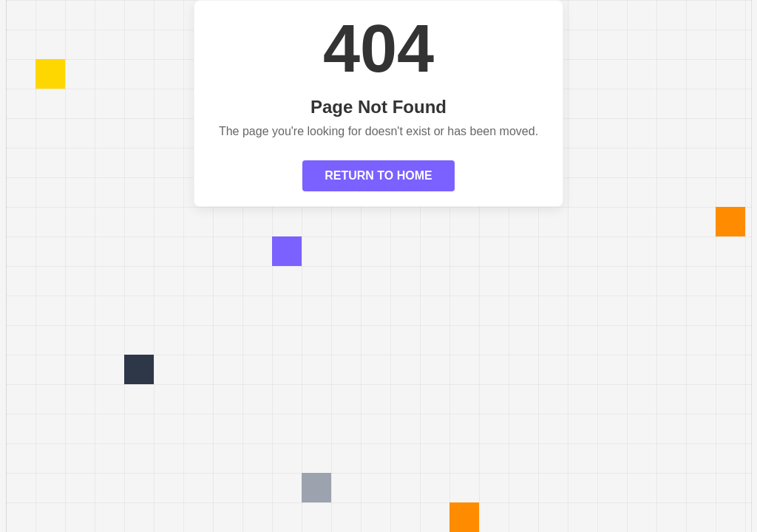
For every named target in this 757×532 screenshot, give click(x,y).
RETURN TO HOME (378, 175)
